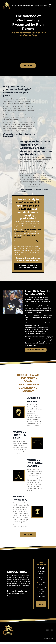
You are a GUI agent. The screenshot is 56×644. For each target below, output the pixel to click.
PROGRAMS (35, 6)
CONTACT (44, 6)
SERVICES (27, 6)
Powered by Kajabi (49, 640)
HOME (14, 6)
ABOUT (20, 6)
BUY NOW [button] (28, 65)
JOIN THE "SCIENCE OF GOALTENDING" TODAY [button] (28, 267)
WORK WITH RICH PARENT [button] (36, 351)
